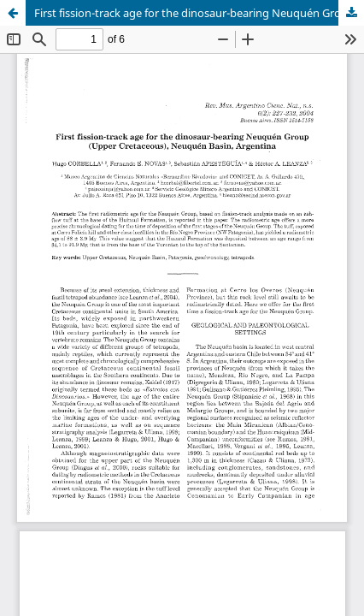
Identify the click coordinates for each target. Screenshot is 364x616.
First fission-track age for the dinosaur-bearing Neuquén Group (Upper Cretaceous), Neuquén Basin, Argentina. (199, 13)
